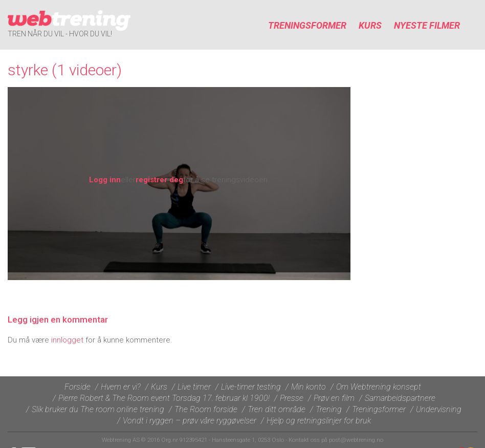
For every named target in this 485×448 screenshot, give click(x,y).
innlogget (67, 340)
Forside (78, 387)
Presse (292, 398)
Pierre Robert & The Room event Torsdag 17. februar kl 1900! (164, 398)
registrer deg (159, 180)
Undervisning (439, 409)
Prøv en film (334, 398)
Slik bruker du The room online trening (98, 409)
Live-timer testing (251, 387)
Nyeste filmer (427, 25)
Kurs (370, 25)
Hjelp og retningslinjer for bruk (319, 421)
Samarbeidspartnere (400, 398)
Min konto (308, 387)
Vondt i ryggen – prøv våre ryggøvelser (190, 421)
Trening (329, 409)
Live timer (194, 387)
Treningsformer (307, 25)
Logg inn (105, 180)
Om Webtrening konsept (379, 387)
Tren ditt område (277, 409)
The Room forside (206, 409)
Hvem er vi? (121, 387)
